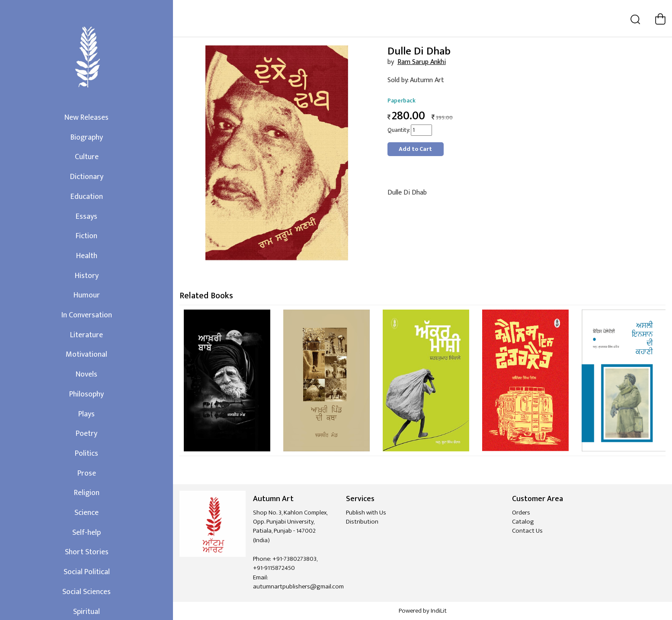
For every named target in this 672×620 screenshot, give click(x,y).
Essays (86, 217)
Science (86, 513)
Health (87, 256)
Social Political (87, 572)
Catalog (523, 522)
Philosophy (86, 394)
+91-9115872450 (274, 568)
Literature (86, 335)
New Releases (86, 118)
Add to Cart (415, 149)
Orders (521, 513)
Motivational (86, 355)
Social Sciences (86, 592)
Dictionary (87, 177)
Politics (86, 454)
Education (87, 197)
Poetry (86, 434)
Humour (87, 295)
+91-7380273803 (294, 559)
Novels (86, 374)
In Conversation (87, 315)
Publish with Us (366, 513)
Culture (87, 157)
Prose (87, 473)
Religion (87, 493)
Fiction (86, 236)
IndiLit (439, 611)
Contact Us (527, 531)
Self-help (86, 533)
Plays (86, 414)
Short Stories (87, 552)
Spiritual (86, 612)
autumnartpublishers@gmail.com (298, 586)
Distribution (362, 522)
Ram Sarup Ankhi (422, 62)
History (87, 276)
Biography (87, 137)
